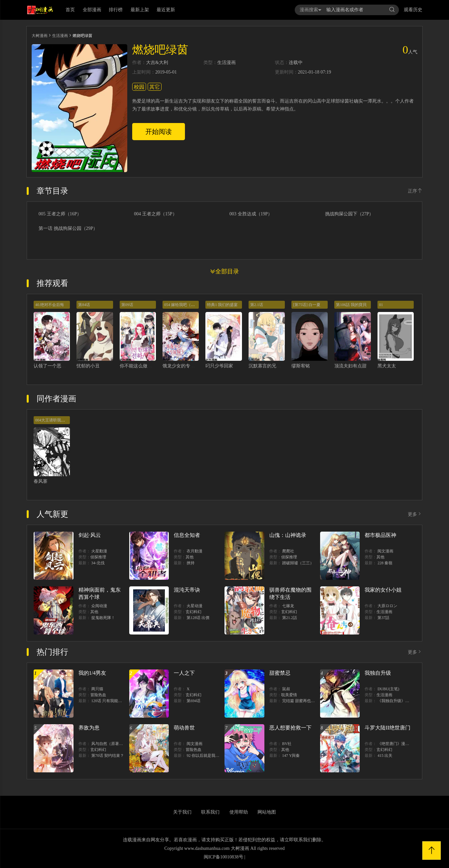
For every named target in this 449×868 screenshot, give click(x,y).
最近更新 (166, 10)
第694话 (194, 701)
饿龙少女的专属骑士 (183, 366)
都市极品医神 (380, 535)
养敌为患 (89, 728)
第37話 (383, 618)
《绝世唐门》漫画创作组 (399, 744)
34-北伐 (98, 563)
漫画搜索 (311, 10)
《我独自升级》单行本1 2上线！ (406, 701)
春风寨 (41, 481)
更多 (415, 514)
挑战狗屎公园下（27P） (349, 214)
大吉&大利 (157, 63)
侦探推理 (98, 557)
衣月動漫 (195, 551)
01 (381, 305)
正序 (415, 191)
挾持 (191, 563)
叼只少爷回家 (219, 366)
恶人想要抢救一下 (290, 728)
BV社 (287, 744)
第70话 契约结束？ (108, 756)
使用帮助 (239, 812)
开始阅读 (159, 132)
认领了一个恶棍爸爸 (54, 366)
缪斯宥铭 (301, 366)
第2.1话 (257, 305)
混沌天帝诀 (187, 590)
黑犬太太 (387, 366)
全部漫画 (92, 10)
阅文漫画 (385, 551)
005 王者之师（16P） (60, 214)
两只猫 (97, 689)
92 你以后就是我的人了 (207, 756)
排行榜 (116, 10)
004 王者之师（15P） (156, 214)
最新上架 (140, 10)
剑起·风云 (90, 535)
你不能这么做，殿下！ (143, 366)
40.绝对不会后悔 (50, 305)
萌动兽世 (184, 728)
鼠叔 (286, 689)
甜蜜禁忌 (280, 673)
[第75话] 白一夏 (307, 305)
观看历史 (413, 10)
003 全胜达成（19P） (251, 214)
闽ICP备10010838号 (224, 857)
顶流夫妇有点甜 (350, 366)
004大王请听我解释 (52, 420)
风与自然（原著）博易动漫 (115, 744)
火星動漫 (99, 551)
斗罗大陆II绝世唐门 (388, 728)
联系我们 (210, 812)
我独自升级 (378, 673)
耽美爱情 (289, 695)
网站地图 (267, 812)
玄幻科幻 (194, 612)
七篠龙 (288, 606)
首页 (70, 10)
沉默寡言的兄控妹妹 (269, 366)
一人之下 (184, 673)
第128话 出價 (198, 618)
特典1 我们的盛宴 (222, 305)
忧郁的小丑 (88, 366)
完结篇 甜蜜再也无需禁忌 (304, 701)
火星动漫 (195, 606)
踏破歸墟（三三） (298, 563)
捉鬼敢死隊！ (103, 618)
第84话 (84, 305)
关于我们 (182, 812)
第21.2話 (290, 618)
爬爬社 (288, 551)
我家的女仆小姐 (383, 590)
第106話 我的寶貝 (351, 305)
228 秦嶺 (385, 563)
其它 (155, 87)
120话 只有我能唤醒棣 (111, 701)
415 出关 (385, 756)
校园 (139, 87)
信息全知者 (187, 535)
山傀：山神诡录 (288, 535)
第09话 (127, 305)
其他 (190, 557)
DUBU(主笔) (388, 689)
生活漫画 (60, 36)
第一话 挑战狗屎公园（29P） (68, 229)
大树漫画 (40, 36)
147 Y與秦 (291, 756)
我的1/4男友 (92, 673)
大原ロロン (387, 606)
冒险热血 (98, 695)
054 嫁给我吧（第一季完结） (189, 305)
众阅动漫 (99, 606)
